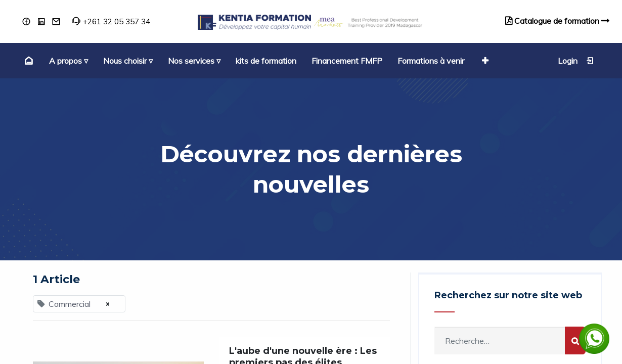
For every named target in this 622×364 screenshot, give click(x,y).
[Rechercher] (575, 340)
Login (576, 61)
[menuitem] (28, 61)
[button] (484, 61)
